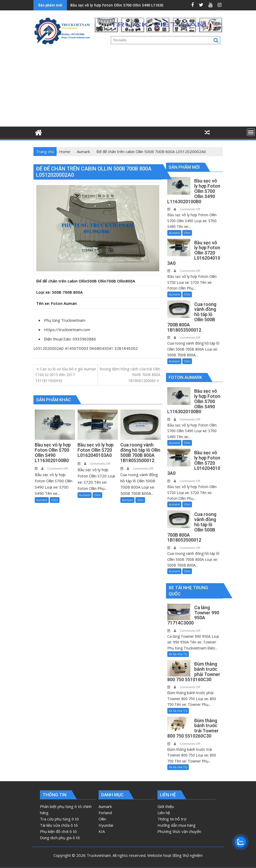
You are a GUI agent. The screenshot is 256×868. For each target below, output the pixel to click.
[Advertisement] (128, 88)
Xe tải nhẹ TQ (178, 654)
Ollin (55, 500)
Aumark (42, 500)
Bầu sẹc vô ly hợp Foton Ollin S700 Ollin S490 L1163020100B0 (124, 5)
